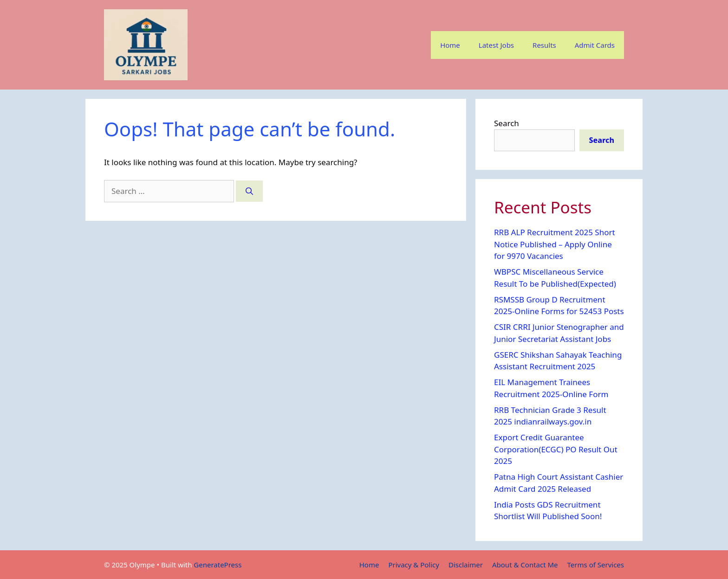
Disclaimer (466, 565)
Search (507, 123)
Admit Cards (595, 45)
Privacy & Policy (414, 565)
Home (450, 45)
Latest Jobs (496, 45)
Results (544, 45)
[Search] (249, 191)
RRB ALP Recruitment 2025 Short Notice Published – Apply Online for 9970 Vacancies (555, 244)
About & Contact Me (525, 565)
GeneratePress (218, 565)
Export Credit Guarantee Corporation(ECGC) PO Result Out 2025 (556, 449)
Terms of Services (596, 565)
